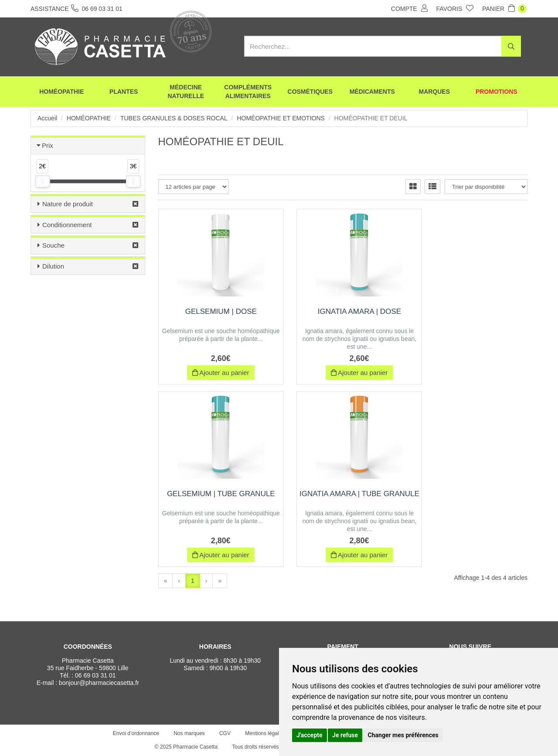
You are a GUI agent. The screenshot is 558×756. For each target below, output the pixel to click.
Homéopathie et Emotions (281, 118)
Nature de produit (68, 204)
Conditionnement (67, 225)
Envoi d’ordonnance (136, 733)
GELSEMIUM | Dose (215, 312)
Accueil (47, 118)
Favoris (455, 8)
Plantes (124, 92)
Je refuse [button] (345, 735)
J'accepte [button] (310, 735)
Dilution (53, 266)
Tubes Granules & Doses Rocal (174, 118)
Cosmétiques (310, 92)
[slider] (42, 181)
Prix (48, 145)
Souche (53, 245)
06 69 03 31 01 (95, 675)
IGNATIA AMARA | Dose (343, 312)
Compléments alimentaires (248, 92)
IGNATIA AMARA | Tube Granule (215, 498)
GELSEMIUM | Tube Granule (470, 312)
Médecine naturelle (186, 92)
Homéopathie (61, 92)
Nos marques (189, 733)
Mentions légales (265, 733)
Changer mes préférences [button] (403, 735)
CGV (225, 733)
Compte (409, 8)
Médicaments (372, 92)
